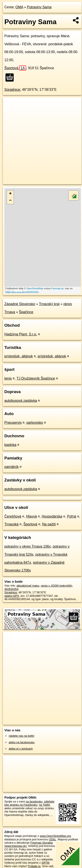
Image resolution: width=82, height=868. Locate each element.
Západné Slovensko (20, 304)
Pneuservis (13, 423)
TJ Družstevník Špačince (36, 378)
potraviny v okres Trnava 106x (28, 546)
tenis (8, 378)
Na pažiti (49, 524)
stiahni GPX (12, 596)
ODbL (53, 839)
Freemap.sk (57, 288)
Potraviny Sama (39, 7)
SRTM (45, 863)
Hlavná (32, 516)
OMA (19, 7)
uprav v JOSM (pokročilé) (56, 586)
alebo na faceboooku (22, 742)
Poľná (72, 516)
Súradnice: (13, 90)
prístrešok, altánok (19, 356)
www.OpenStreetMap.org (55, 836)
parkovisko (35, 423)
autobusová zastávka (21, 401)
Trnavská (11, 524)
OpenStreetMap (35, 288)
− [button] (10, 201)
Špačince (26, 312)
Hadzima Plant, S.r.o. (21, 334)
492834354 (11, 589)
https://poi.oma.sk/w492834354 (22, 292)
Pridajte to (34, 866)
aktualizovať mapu (28, 586)
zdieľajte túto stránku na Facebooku (29, 803)
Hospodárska (52, 516)
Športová (15, 68)
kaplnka (10, 445)
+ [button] (10, 194)
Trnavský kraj (49, 304)
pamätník (12, 467)
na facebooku (34, 802)
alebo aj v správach (21, 749)
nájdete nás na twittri (21, 736)
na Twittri (44, 805)
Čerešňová (13, 516)
